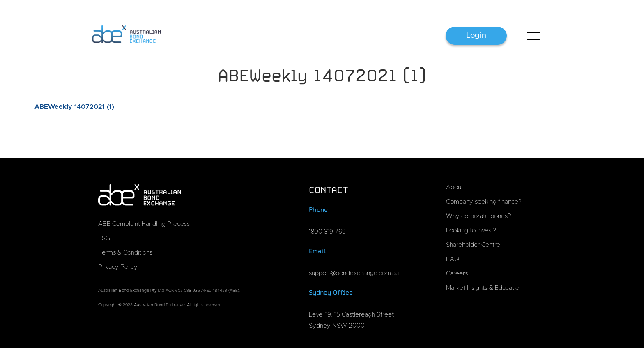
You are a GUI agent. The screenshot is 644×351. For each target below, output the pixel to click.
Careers (457, 274)
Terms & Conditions (125, 253)
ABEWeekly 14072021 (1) (74, 107)
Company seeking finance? (484, 202)
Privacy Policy (118, 267)
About (455, 187)
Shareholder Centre (473, 245)
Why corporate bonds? (478, 216)
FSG (104, 238)
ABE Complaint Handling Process (144, 224)
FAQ (453, 259)
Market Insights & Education (484, 288)
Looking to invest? (471, 231)
